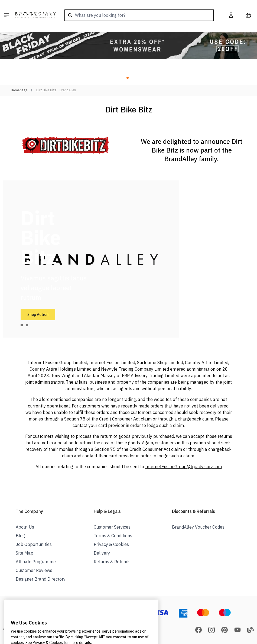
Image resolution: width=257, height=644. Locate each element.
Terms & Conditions (113, 536)
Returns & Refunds (112, 562)
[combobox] (139, 15)
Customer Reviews (34, 570)
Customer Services (112, 527)
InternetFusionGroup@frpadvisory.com (183, 467)
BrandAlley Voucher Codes (198, 527)
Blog (20, 536)
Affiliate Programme (36, 562)
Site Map (25, 553)
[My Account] (231, 15)
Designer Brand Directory (41, 579)
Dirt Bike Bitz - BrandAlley (56, 90)
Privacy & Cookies (111, 544)
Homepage (19, 90)
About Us (25, 527)
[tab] (22, 325)
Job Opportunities (34, 544)
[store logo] (35, 15)
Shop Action (38, 315)
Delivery (102, 553)
